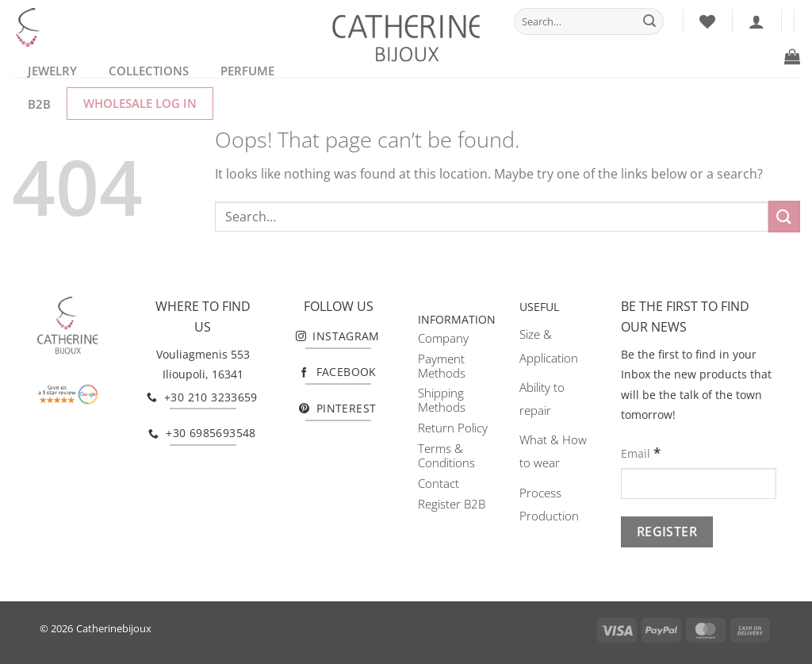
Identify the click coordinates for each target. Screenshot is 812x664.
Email (641, 453)
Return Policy (453, 428)
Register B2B (452, 504)
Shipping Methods (442, 400)
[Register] (667, 532)
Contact (439, 483)
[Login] (756, 21)
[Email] (699, 484)
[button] (792, 56)
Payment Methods (442, 366)
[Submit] (649, 21)
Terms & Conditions (446, 455)
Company (443, 338)
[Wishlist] (707, 21)
